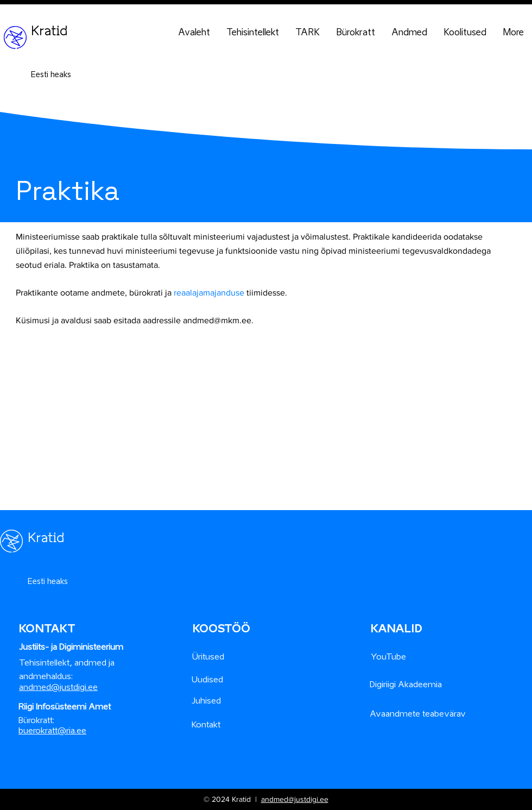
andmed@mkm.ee (217, 320)
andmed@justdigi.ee (295, 799)
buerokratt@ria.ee (52, 730)
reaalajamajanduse (209, 293)
